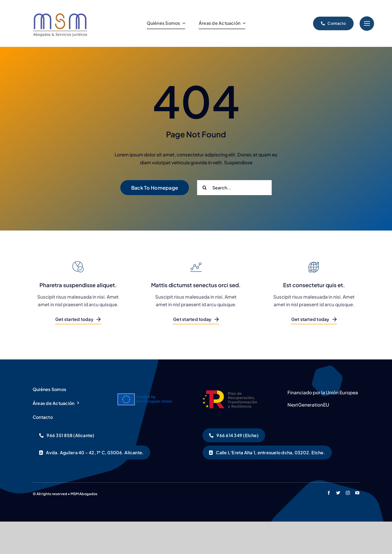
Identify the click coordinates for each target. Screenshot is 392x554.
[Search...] (234, 188)
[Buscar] (205, 188)
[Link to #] (367, 24)
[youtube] (357, 493)
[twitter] (338, 493)
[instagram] (348, 493)
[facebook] (329, 493)
